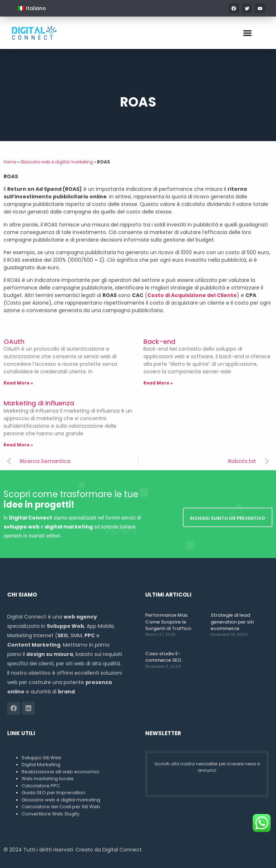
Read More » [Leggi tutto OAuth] (18, 383)
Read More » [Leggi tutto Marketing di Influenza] (18, 445)
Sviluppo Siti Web (42, 758)
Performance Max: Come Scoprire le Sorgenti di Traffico (168, 622)
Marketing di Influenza (39, 403)
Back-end (159, 341)
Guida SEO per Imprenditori (53, 793)
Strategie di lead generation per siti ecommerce (232, 622)
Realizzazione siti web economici (60, 772)
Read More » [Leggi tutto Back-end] (158, 383)
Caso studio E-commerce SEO (163, 657)
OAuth (14, 341)
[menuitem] (32, 8)
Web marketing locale (48, 779)
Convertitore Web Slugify (50, 814)
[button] (248, 33)
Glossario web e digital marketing (57, 162)
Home (10, 162)
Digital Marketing (41, 764)
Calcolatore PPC (41, 786)
